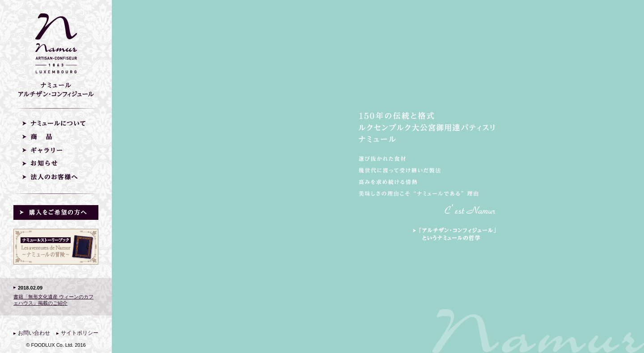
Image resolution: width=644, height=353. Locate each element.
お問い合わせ (34, 333)
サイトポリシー (80, 333)
